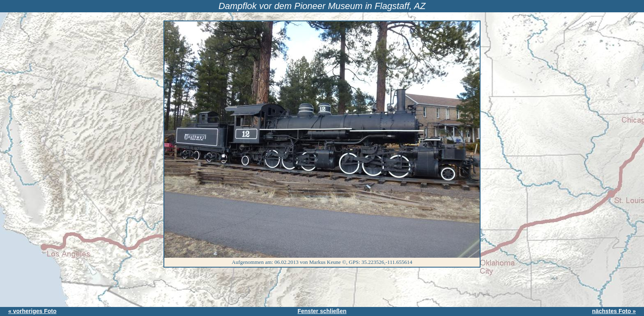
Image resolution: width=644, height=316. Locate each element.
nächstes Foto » (614, 311)
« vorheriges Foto (32, 311)
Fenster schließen (322, 311)
